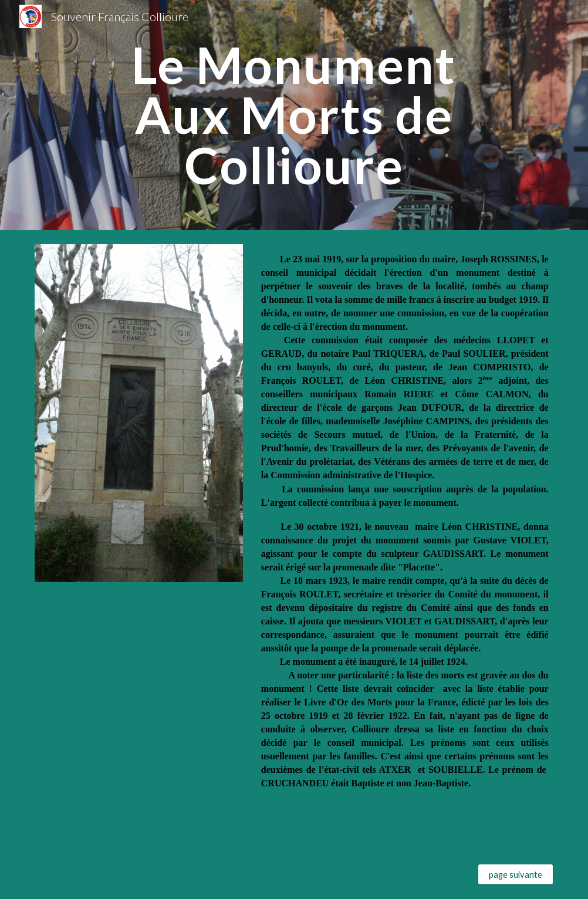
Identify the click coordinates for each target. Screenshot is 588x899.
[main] (294, 115)
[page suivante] (515, 874)
